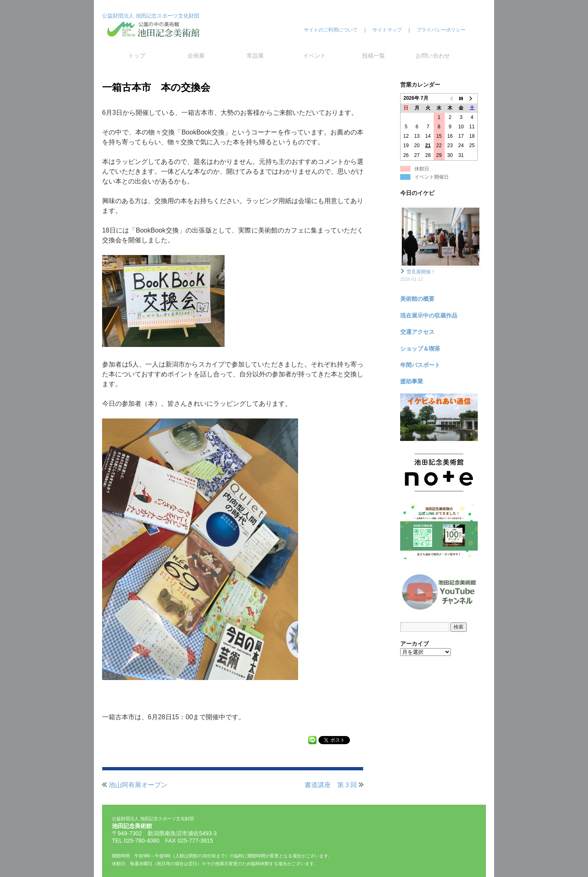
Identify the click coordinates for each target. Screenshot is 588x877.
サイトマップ (387, 30)
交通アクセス (417, 332)
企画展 (196, 56)
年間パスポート (420, 365)
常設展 (255, 56)
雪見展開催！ (421, 272)
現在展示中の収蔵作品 (429, 315)
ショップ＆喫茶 (420, 349)
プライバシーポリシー (441, 30)
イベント (314, 56)
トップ (137, 56)
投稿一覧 (374, 56)
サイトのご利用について (331, 30)
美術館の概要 (417, 299)
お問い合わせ (433, 56)
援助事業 (412, 381)
